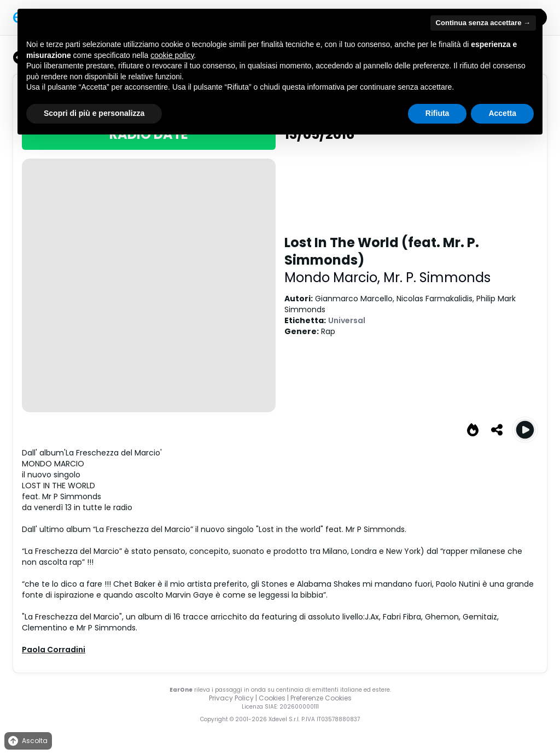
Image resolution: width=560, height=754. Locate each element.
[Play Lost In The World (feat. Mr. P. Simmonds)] (525, 430)
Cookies (272, 698)
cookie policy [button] (172, 55)
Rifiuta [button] (437, 113)
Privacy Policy (231, 698)
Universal (347, 320)
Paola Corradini (54, 650)
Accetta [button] (502, 113)
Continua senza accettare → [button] (483, 23)
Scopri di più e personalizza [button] (94, 113)
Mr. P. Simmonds (437, 277)
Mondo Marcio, (334, 277)
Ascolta (27, 741)
